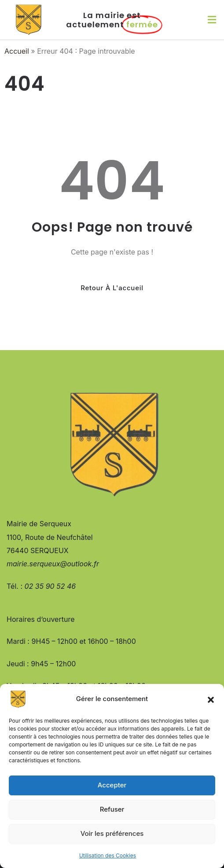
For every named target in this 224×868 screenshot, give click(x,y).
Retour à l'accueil (112, 288)
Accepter (112, 785)
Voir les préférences (112, 833)
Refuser (112, 809)
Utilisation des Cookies (108, 855)
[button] (211, 699)
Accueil (17, 51)
